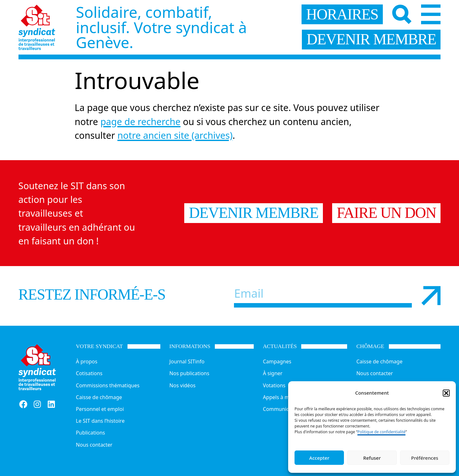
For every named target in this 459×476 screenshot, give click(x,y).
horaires (342, 14)
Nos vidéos (182, 385)
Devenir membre (253, 213)
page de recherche (140, 121)
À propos (87, 361)
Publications (90, 433)
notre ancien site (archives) (175, 135)
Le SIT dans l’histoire (100, 421)
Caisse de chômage (99, 397)
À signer (273, 373)
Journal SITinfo (187, 361)
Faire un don (386, 213)
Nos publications (189, 373)
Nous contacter (94, 445)
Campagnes (277, 361)
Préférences (425, 458)
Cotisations (89, 373)
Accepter (319, 458)
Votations (274, 385)
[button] (446, 393)
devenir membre (371, 39)
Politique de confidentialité (381, 432)
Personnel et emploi (100, 409)
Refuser (372, 458)
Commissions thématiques (108, 385)
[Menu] (431, 14)
